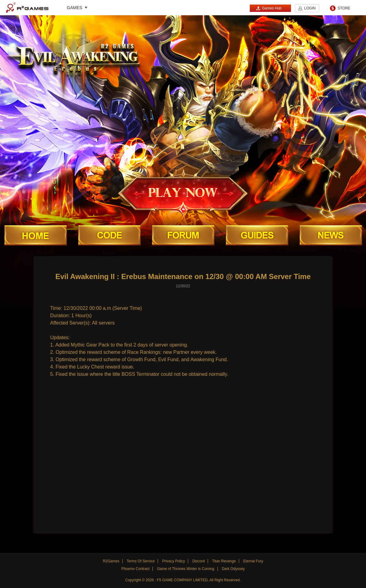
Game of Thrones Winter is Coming (186, 569)
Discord (199, 561)
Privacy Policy (174, 561)
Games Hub (269, 8)
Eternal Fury (253, 561)
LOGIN (310, 8)
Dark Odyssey (233, 569)
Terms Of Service (141, 561)
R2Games (27, 8)
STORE (344, 8)
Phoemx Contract (136, 569)
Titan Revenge (224, 561)
